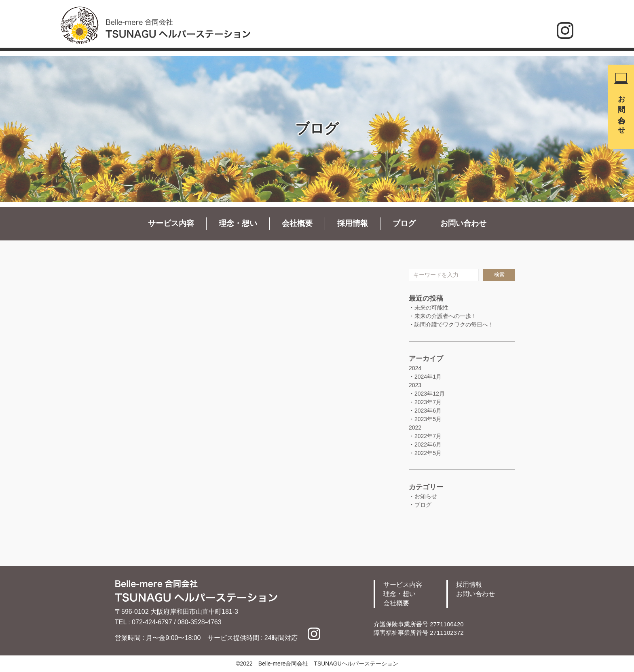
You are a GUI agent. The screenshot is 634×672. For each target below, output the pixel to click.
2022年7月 (428, 436)
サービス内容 (171, 223)
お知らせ (426, 496)
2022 (415, 428)
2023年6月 (428, 411)
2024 (415, 368)
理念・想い (238, 223)
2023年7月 (428, 402)
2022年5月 (428, 453)
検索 (499, 275)
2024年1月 (428, 377)
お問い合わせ (621, 111)
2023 (415, 385)
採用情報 (353, 223)
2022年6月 (428, 444)
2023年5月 (428, 419)
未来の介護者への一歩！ (446, 316)
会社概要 (297, 223)
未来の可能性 (431, 308)
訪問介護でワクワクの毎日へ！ (454, 324)
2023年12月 (430, 394)
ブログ (404, 223)
